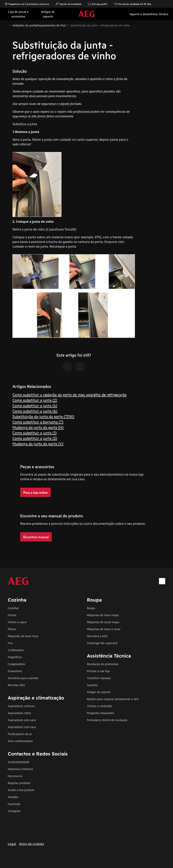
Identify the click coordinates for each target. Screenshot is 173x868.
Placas (12, 629)
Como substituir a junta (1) (35, 433)
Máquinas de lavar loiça (23, 636)
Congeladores (17, 664)
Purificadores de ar (20, 734)
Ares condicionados (20, 741)
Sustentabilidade (19, 762)
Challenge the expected (102, 643)
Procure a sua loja (98, 671)
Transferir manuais (99, 678)
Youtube (13, 797)
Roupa (91, 608)
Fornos (12, 615)
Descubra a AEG (97, 636)
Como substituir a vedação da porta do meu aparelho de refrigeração (70, 394)
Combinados (16, 650)
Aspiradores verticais (21, 706)
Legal (12, 844)
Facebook (14, 804)
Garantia (92, 685)
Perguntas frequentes (101, 713)
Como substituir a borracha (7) (38, 422)
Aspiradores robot (19, 713)
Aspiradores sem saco (22, 720)
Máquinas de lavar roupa (103, 615)
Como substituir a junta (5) (35, 438)
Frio (10, 643)
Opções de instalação (69, 4)
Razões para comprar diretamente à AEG (113, 699)
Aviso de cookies (31, 844)
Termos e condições (100, 706)
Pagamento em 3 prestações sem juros (27, 4)
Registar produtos (19, 783)
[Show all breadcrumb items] (6, 25)
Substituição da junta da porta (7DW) (43, 416)
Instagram (14, 811)
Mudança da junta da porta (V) (38, 443)
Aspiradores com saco (22, 727)
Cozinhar (13, 608)
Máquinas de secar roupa (103, 622)
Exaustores (15, 671)
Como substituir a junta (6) (35, 411)
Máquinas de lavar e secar (104, 629)
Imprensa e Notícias (21, 769)
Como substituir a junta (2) (35, 400)
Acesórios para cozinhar (23, 678)
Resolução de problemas (103, 664)
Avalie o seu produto (21, 790)
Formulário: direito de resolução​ (107, 720)
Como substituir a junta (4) (35, 405)
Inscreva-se (15, 776)
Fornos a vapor (17, 622)
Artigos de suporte (99, 692)
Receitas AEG (16, 685)
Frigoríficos (15, 657)
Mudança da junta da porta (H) (38, 427)
